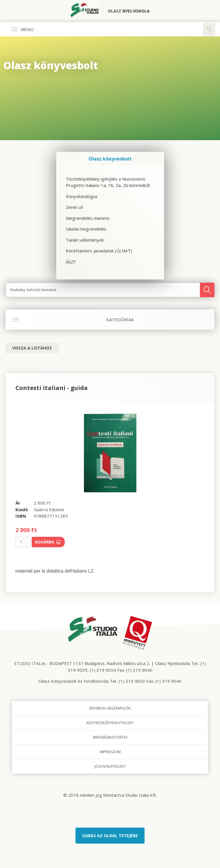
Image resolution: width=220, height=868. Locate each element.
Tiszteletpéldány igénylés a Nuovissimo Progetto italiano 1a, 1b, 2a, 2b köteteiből (108, 182)
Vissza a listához (32, 348)
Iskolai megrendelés (86, 229)
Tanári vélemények (85, 240)
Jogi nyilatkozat (110, 766)
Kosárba (48, 542)
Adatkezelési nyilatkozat (110, 723)
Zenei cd (74, 207)
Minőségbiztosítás (110, 737)
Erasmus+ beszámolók (110, 708)
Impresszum (110, 752)
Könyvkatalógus (82, 196)
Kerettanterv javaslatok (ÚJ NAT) (99, 251)
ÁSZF (71, 262)
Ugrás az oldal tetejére (110, 836)
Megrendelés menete (88, 218)
